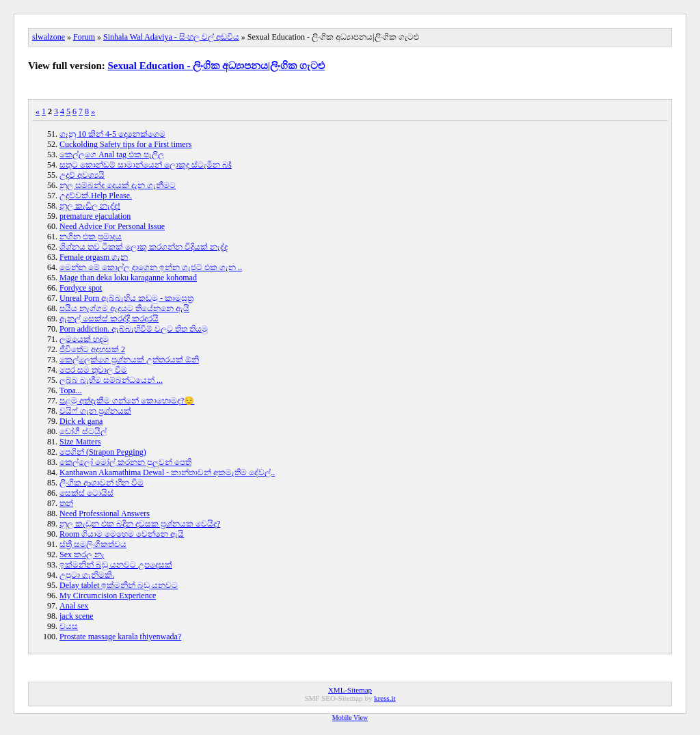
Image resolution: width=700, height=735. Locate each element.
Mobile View (350, 718)
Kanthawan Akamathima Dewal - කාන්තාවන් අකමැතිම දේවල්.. (167, 472)
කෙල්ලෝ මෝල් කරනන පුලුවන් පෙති (125, 462)
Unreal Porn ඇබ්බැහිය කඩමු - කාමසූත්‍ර (126, 298)
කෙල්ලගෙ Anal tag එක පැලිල (112, 155)
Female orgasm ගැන (94, 257)
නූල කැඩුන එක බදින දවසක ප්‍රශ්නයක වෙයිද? (140, 524)
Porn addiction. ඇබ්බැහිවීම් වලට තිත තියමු (134, 329)
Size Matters (80, 442)
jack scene (77, 616)
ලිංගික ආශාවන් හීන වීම (102, 483)
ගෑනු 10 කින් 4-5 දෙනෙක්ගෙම (112, 134)
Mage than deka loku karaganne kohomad (128, 278)
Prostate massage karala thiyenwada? (120, 637)
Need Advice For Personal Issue (112, 226)
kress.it (385, 698)
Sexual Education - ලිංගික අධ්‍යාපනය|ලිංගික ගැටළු (216, 66)
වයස (69, 626)
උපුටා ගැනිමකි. (87, 575)
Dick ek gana (81, 421)
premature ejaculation (95, 216)
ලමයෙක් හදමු (84, 339)
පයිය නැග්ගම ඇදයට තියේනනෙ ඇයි (124, 308)
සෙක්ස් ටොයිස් (86, 493)
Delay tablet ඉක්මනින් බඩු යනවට (119, 585)
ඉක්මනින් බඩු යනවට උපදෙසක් (116, 565)
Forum (84, 37)
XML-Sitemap (350, 690)
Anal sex (74, 606)
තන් (66, 503)
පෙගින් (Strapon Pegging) (103, 452)
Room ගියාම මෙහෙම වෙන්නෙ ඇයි (122, 534)
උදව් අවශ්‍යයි (82, 175)
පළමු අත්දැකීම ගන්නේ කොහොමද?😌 (127, 401)
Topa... (71, 390)
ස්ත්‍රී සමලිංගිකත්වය (93, 544)
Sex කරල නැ (82, 554)
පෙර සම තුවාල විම (93, 370)
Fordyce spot (81, 288)
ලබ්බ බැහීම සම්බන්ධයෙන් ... (111, 380)
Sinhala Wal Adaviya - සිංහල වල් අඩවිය (171, 37)
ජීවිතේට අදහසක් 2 (92, 349)
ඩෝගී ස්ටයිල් (83, 431)
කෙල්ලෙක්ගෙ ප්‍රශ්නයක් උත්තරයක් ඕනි (129, 360)
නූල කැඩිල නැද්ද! (90, 206)
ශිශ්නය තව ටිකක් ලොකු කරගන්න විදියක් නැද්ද (144, 247)
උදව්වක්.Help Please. (96, 196)
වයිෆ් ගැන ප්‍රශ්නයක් (95, 411)
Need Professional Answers (105, 513)
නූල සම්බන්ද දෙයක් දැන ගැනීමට (118, 185)
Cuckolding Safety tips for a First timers (125, 144)
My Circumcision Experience (108, 596)
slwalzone (49, 37)
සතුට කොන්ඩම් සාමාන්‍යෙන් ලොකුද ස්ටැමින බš (146, 165)
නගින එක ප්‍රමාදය (91, 237)
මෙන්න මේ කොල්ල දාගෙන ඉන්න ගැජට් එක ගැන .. (151, 267)
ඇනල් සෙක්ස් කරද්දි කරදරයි (109, 319)
